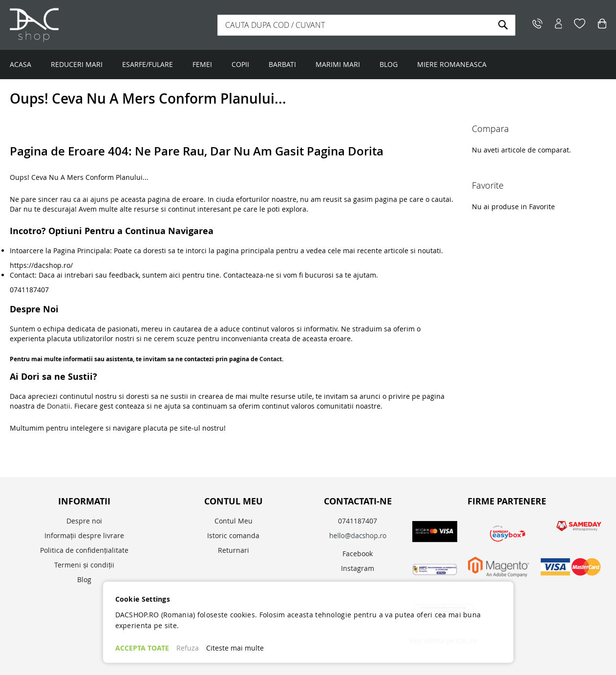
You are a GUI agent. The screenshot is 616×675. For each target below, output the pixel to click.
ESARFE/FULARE (148, 64)
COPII (240, 64)
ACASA (21, 64)
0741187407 (358, 521)
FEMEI (202, 64)
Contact (271, 359)
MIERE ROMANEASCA (452, 64)
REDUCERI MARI (77, 64)
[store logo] (71, 25)
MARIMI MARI (338, 64)
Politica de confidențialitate (84, 550)
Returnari (234, 550)
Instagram (358, 568)
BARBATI (282, 64)
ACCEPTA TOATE (142, 648)
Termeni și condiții (84, 565)
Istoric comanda (233, 535)
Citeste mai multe (235, 648)
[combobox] (367, 25)
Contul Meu (234, 521)
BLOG (389, 64)
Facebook (358, 554)
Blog (84, 579)
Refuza (188, 648)
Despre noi (84, 521)
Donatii (59, 406)
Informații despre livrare (84, 535)
